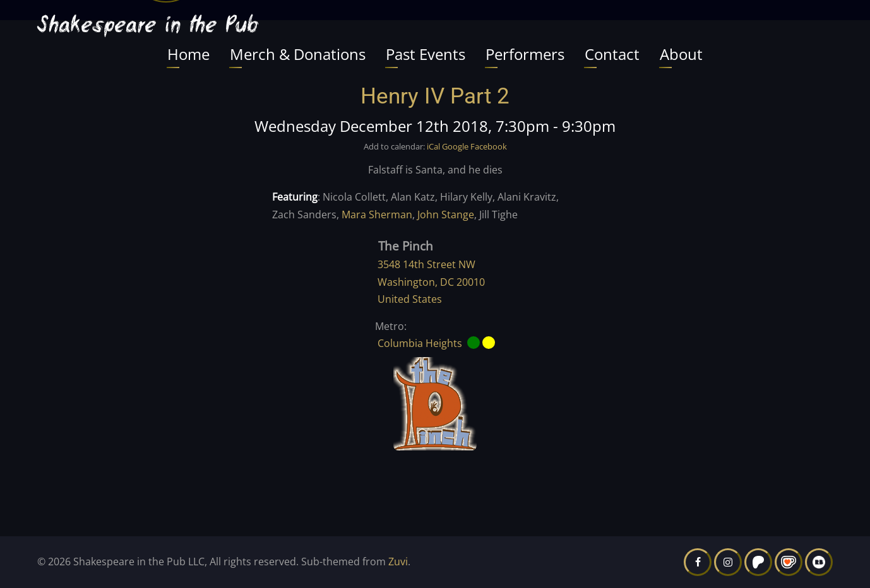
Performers (525, 54)
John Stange (446, 215)
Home (188, 54)
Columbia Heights (420, 343)
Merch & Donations (298, 54)
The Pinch (406, 246)
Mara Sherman (377, 215)
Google (455, 146)
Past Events (426, 54)
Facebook (489, 146)
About (681, 54)
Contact (612, 54)
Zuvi (398, 562)
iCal (433, 146)
